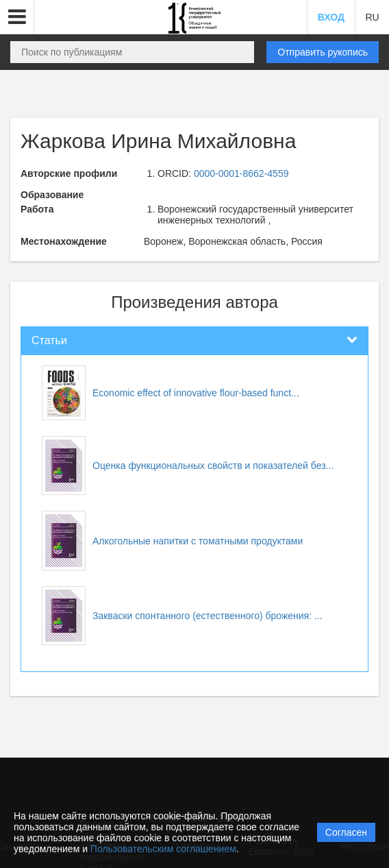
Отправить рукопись (323, 52)
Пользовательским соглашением (163, 849)
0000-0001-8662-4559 (241, 173)
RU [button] (372, 17)
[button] (17, 17)
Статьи (49, 340)
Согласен (346, 832)
